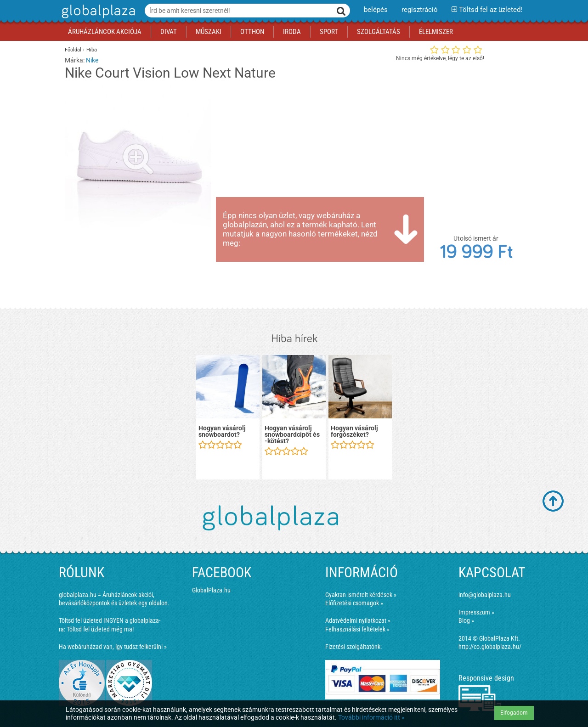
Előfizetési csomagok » (354, 603)
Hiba (92, 50)
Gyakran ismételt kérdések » (361, 595)
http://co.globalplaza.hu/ (490, 647)
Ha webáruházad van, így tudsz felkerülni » (113, 647)
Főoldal (73, 50)
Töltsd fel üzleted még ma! (100, 629)
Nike (92, 60)
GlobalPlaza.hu (211, 590)
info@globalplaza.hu (485, 595)
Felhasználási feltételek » (357, 629)
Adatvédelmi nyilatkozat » (358, 620)
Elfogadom (514, 713)
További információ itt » (371, 717)
